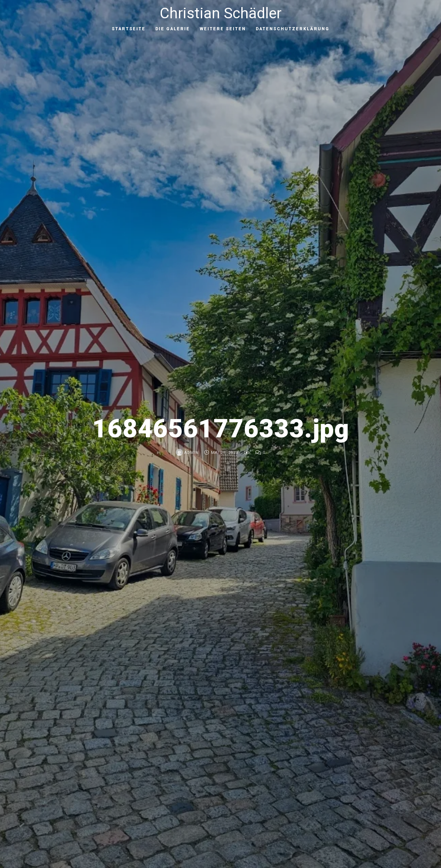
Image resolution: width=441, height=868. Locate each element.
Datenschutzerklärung (293, 29)
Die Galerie (173, 29)
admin (187, 453)
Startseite (129, 29)
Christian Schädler (221, 13)
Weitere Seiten (223, 29)
